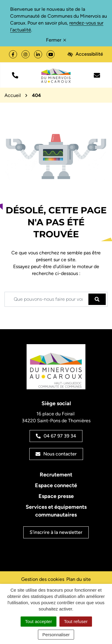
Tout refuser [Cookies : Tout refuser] (76, 621)
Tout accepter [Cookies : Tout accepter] (39, 621)
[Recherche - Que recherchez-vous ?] (47, 299)
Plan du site (79, 579)
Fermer (56, 40)
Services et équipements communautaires (56, 511)
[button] (15, 75)
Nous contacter (56, 454)
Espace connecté (56, 485)
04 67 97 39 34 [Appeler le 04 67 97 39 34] (56, 436)
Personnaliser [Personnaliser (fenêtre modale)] (56, 635)
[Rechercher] (97, 299)
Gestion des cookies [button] (43, 579)
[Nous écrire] (97, 75)
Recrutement (56, 475)
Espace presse (56, 496)
